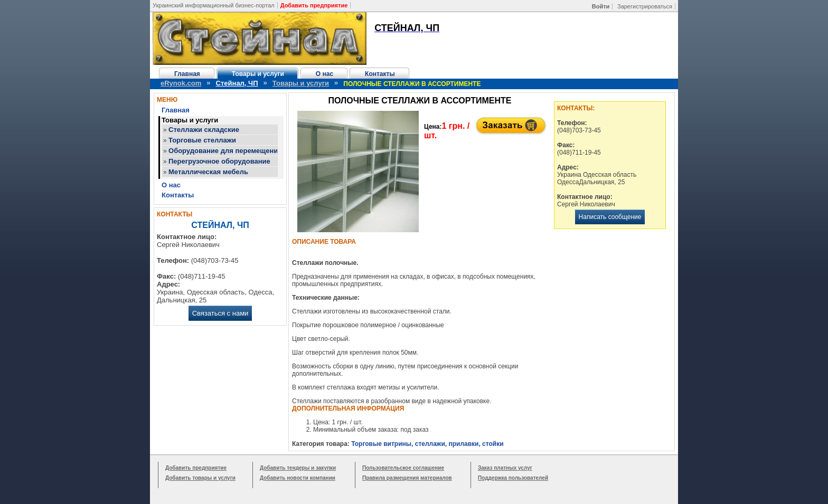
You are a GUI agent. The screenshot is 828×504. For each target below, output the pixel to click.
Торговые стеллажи (202, 140)
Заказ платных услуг (505, 468)
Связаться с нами (220, 313)
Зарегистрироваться (645, 6)
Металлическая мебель (208, 172)
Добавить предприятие (196, 468)
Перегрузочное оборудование (219, 161)
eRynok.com (181, 83)
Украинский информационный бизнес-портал (214, 5)
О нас (324, 74)
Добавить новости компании (298, 478)
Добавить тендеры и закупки (298, 468)
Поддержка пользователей (513, 478)
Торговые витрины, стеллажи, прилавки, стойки (427, 444)
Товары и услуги (258, 74)
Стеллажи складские (204, 130)
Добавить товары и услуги (200, 478)
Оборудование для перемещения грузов (237, 151)
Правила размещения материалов (407, 478)
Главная (187, 74)
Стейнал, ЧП (237, 83)
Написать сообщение (610, 217)
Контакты (380, 74)
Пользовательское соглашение (403, 468)
